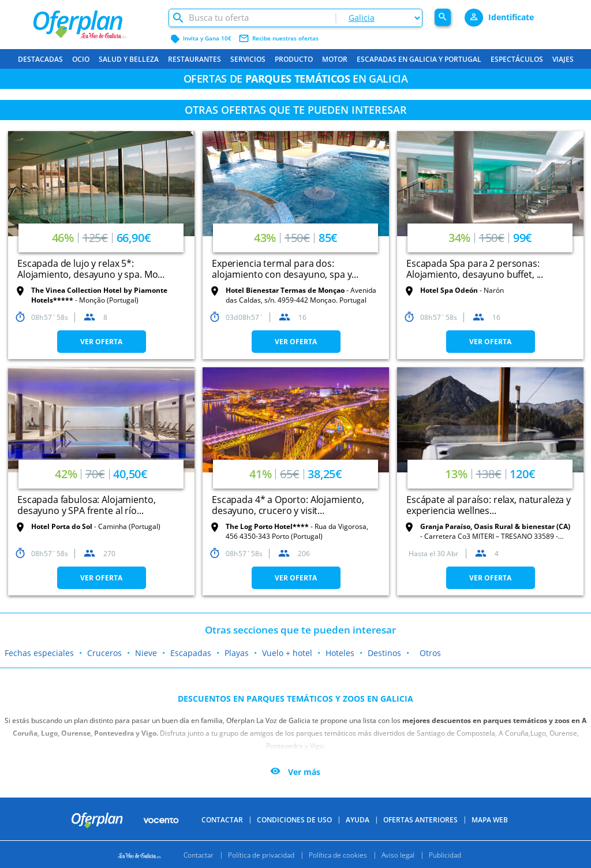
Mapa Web (490, 820)
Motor (335, 59)
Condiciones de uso (294, 820)
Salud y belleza (129, 59)
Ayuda (358, 820)
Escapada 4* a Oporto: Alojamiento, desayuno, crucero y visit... (288, 505)
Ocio (81, 59)
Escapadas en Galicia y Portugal (419, 59)
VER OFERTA (101, 342)
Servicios (248, 59)
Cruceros (104, 653)
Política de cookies (338, 854)
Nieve (146, 653)
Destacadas (40, 59)
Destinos (384, 653)
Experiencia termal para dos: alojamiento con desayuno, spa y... (285, 269)
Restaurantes (194, 59)
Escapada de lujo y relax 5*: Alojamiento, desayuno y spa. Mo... (91, 269)
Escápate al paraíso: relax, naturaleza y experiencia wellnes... (489, 505)
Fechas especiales (39, 653)
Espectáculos (517, 59)
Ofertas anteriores (420, 820)
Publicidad (445, 854)
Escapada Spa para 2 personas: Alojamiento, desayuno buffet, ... (475, 269)
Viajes (563, 59)
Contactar (222, 820)
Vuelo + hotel (287, 653)
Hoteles (340, 653)
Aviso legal (398, 854)
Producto (294, 59)
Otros (430, 653)
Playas (237, 653)
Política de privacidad (261, 854)
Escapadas (191, 653)
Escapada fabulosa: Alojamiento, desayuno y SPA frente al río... (86, 505)
